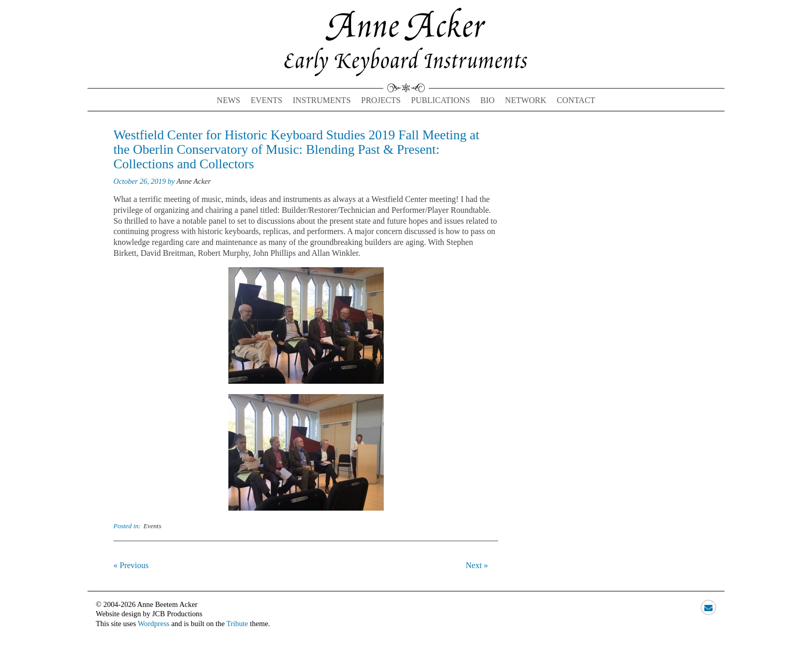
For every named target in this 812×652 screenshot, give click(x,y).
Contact (576, 100)
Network (526, 100)
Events (266, 100)
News (229, 100)
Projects (381, 100)
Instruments (322, 100)
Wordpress (154, 624)
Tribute (237, 624)
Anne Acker (194, 181)
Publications (441, 100)
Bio (488, 100)
